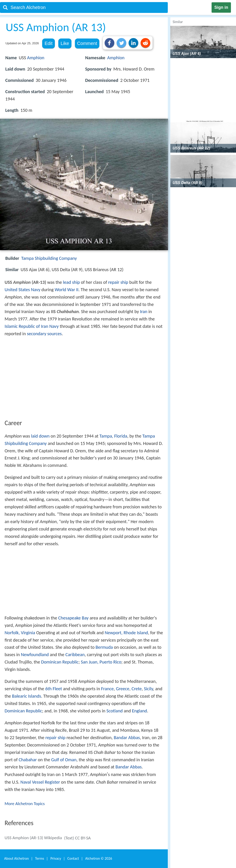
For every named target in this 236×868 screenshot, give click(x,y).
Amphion (36, 58)
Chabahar (28, 760)
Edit (48, 43)
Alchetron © (99, 858)
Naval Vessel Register (40, 782)
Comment (87, 43)
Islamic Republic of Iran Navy (32, 326)
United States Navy (22, 290)
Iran (144, 311)
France (108, 689)
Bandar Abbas (127, 738)
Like (65, 43)
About (16, 858)
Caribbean (75, 655)
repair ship (118, 282)
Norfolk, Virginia (20, 633)
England (139, 711)
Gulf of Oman (64, 760)
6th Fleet (54, 689)
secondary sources (44, 334)
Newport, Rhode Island (126, 633)
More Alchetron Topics (25, 804)
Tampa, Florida (113, 436)
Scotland (115, 711)
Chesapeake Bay (74, 618)
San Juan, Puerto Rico (101, 662)
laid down (40, 436)
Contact (73, 858)
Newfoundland (35, 655)
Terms (40, 858)
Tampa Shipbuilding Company (49, 258)
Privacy (56, 858)
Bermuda (104, 647)
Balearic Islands (27, 696)
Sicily (148, 689)
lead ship (71, 282)
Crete (137, 689)
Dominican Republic (60, 662)
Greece (123, 689)
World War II (66, 290)
